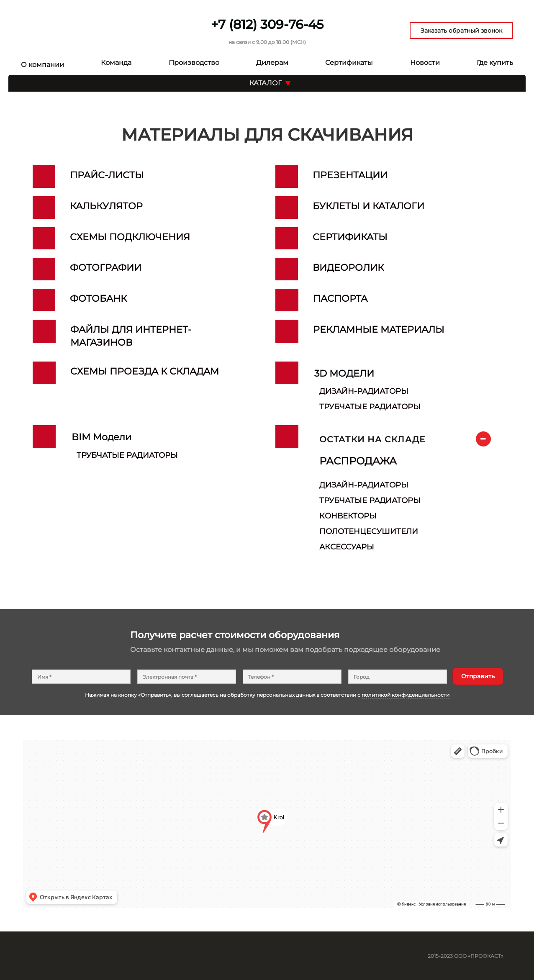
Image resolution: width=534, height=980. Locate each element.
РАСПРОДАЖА (358, 461)
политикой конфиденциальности (406, 695)
